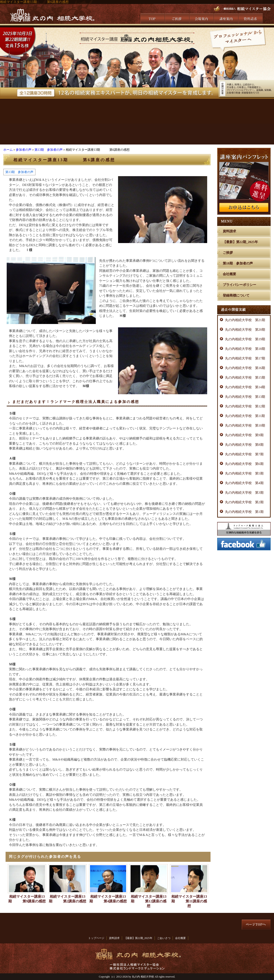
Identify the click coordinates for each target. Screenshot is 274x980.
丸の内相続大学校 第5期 (244, 473)
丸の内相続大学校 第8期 (244, 445)
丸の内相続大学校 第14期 (245, 387)
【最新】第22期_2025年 (240, 242)
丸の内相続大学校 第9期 (244, 435)
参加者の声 (24, 150)
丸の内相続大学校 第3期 (244, 493)
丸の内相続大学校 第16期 (245, 368)
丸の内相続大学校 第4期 (244, 483)
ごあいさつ (164, 938)
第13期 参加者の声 (49, 150)
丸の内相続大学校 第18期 (245, 349)
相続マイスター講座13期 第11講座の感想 (189, 901)
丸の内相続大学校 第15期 (245, 378)
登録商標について (236, 295)
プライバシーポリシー (239, 285)
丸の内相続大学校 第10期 (245, 425)
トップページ (96, 938)
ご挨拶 (228, 253)
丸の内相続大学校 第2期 (244, 502)
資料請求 (229, 231)
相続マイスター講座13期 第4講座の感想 (108, 899)
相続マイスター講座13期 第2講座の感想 (67, 899)
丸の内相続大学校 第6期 (244, 464)
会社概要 (229, 274)
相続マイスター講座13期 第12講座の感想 (149, 901)
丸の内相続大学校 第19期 (245, 339)
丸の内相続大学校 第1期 (244, 512)
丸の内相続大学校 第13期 (245, 397)
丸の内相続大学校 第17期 (245, 358)
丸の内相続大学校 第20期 (245, 330)
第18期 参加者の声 (238, 263)
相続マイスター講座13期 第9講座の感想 (27, 899)
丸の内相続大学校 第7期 (244, 454)
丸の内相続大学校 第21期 (245, 320)
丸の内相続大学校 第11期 (245, 416)
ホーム (8, 150)
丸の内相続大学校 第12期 (245, 406)
